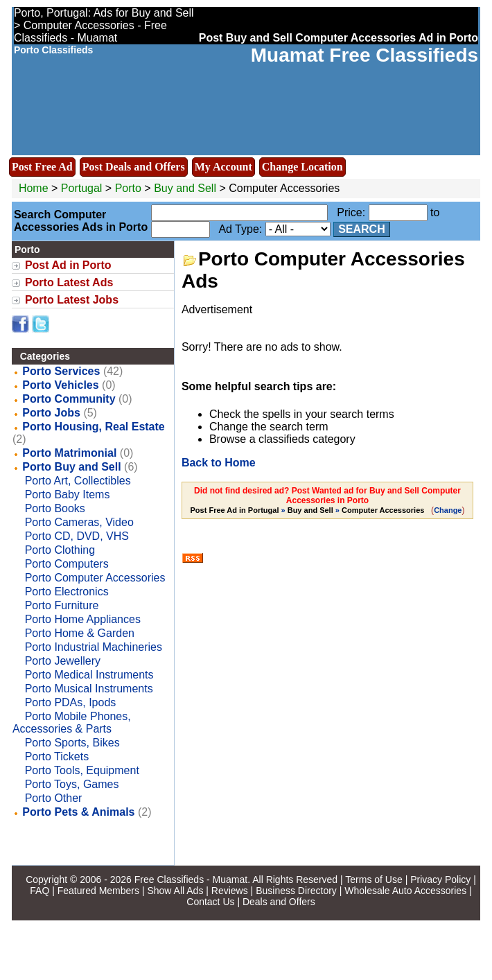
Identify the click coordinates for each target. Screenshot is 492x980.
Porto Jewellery (63, 661)
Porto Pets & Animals (78, 812)
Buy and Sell (185, 188)
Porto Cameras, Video (79, 522)
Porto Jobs (51, 413)
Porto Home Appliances (83, 619)
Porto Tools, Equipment (82, 770)
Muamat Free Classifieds (364, 55)
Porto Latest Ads (69, 282)
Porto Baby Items (68, 495)
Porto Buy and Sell (71, 467)
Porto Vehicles (60, 385)
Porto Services (61, 371)
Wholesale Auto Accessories (405, 891)
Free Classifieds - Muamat (191, 880)
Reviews (230, 891)
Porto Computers (67, 564)
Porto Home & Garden (80, 633)
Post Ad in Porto (68, 265)
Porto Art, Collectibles (78, 481)
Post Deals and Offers (134, 167)
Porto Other (54, 798)
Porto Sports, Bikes (72, 743)
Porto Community (69, 399)
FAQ (39, 891)
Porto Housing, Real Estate (93, 427)
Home (34, 188)
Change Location (302, 167)
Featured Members (98, 891)
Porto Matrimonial (69, 453)
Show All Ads (175, 891)
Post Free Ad (42, 167)
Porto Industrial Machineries (94, 647)
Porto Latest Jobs (72, 300)
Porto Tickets (57, 756)
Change (448, 510)
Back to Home (219, 463)
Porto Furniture (62, 605)
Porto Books (55, 508)
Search (362, 229)
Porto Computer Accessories (95, 578)
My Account (223, 167)
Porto (130, 188)
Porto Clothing (60, 550)
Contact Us (210, 902)
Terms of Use (374, 880)
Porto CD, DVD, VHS (77, 536)
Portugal (82, 188)
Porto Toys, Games (72, 784)
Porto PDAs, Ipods (71, 702)
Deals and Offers (279, 902)
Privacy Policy (440, 880)
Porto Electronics (67, 592)
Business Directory (296, 891)
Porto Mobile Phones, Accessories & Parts (72, 723)
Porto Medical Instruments (89, 675)
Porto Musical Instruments (89, 689)
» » (309, 510)
